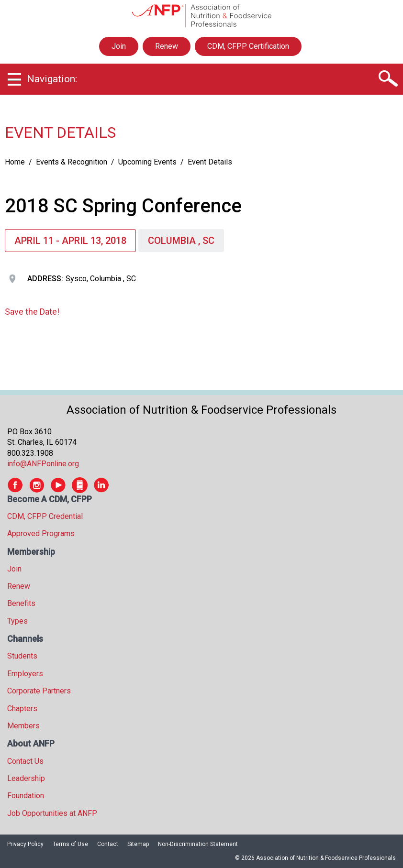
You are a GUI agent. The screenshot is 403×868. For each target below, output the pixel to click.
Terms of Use (70, 844)
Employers (25, 674)
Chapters (22, 709)
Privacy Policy (25, 844)
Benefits (21, 603)
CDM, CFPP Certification (248, 46)
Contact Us (25, 761)
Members (23, 726)
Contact (108, 844)
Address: (45, 279)
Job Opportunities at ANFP (52, 813)
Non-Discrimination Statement (198, 844)
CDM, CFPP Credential (45, 516)
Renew (167, 46)
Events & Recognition (72, 162)
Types (17, 621)
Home (15, 162)
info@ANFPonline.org (43, 464)
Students (22, 656)
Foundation (26, 796)
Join (119, 46)
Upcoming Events (147, 162)
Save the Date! (32, 312)
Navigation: (52, 79)
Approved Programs (41, 533)
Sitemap (138, 844)
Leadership (26, 778)
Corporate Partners (39, 691)
